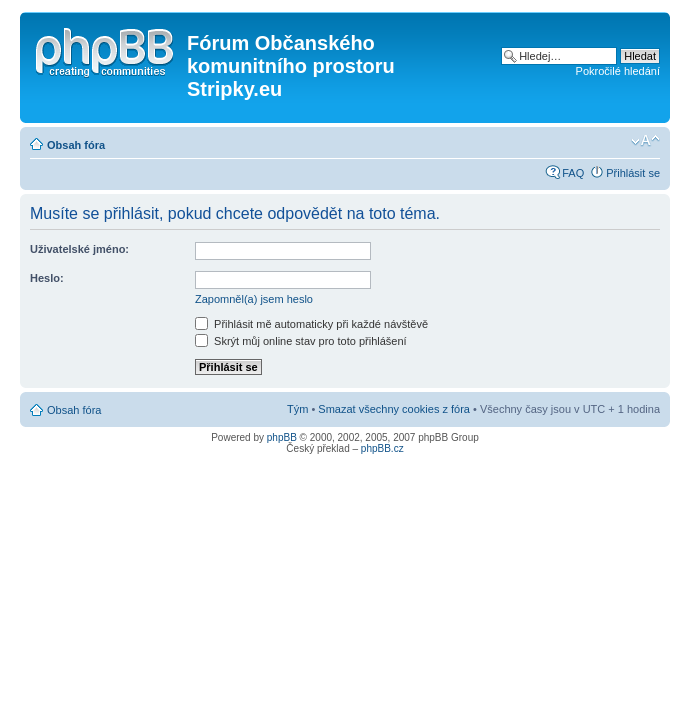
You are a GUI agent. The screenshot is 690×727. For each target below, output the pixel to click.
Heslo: (47, 278)
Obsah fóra (76, 145)
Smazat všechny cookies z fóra (394, 409)
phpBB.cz (382, 448)
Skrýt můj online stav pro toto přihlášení (301, 341)
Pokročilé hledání (618, 71)
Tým (297, 409)
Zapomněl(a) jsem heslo (254, 299)
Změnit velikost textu (645, 141)
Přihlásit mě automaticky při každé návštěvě (311, 324)
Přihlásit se (633, 173)
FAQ (573, 173)
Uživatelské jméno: (79, 249)
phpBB (282, 437)
